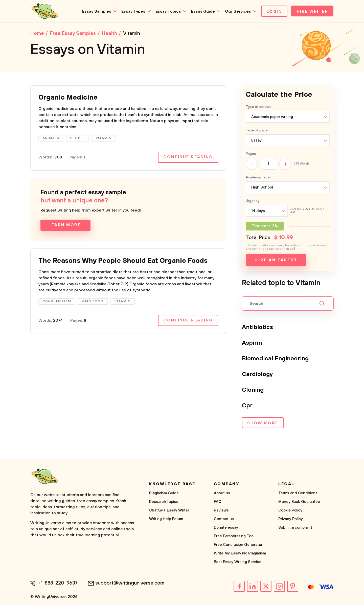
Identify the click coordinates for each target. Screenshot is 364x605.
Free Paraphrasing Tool (234, 537)
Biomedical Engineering (276, 359)
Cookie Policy (290, 511)
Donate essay (226, 528)
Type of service (259, 107)
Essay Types (132, 11)
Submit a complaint (295, 528)
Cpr (247, 406)
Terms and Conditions (298, 494)
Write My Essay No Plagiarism (240, 554)
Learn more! (65, 226)
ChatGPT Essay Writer (169, 511)
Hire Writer (312, 12)
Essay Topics (167, 11)
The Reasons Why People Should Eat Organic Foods (128, 262)
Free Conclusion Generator (238, 545)
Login (273, 12)
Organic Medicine (69, 98)
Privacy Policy (291, 519)
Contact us (224, 519)
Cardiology (258, 375)
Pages (251, 154)
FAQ (218, 502)
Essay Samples (95, 11)
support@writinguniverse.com (131, 584)
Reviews (221, 511)
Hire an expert (276, 261)
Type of (257, 131)
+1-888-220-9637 (58, 584)
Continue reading (188, 158)
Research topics (164, 502)
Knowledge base (172, 484)
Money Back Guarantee (299, 502)
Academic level (258, 178)
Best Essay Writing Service (238, 562)
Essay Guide (201, 11)
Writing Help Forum (166, 519)
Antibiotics (258, 328)
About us (222, 494)
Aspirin (252, 343)
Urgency (253, 201)
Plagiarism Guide (164, 494)
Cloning (253, 390)
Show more (263, 424)
